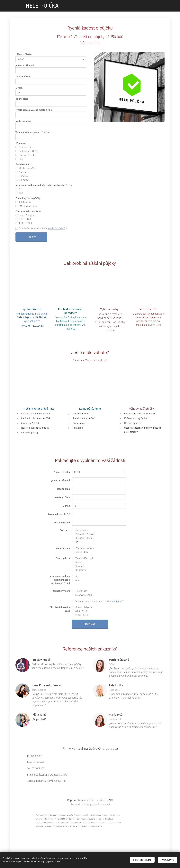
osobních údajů (57, 228)
